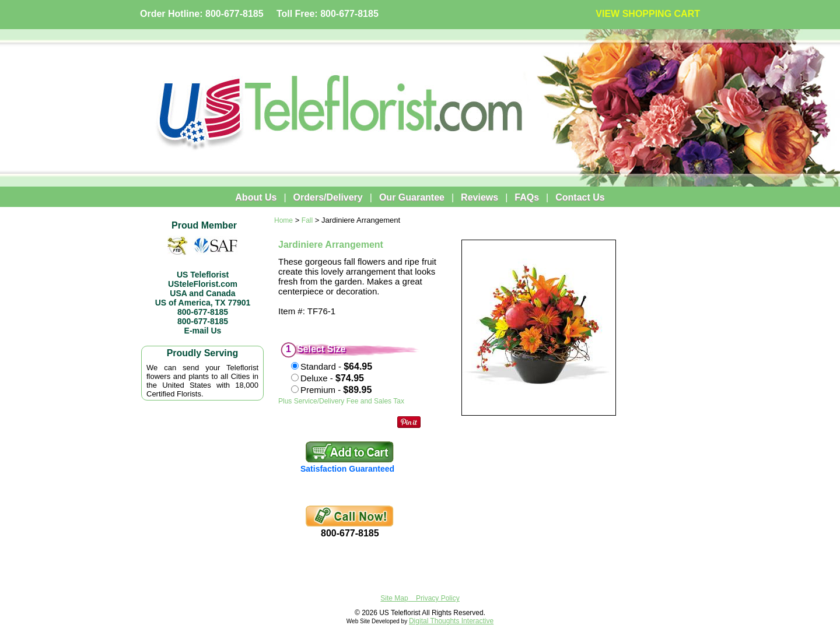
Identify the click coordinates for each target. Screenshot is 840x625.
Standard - (336, 366)
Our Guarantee (412, 197)
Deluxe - (332, 378)
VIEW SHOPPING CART (648, 14)
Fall (307, 220)
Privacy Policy (438, 598)
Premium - (336, 390)
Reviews (480, 197)
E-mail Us (203, 331)
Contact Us (580, 197)
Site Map (394, 598)
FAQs (527, 197)
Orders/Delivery (328, 197)
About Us (256, 197)
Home (283, 220)
